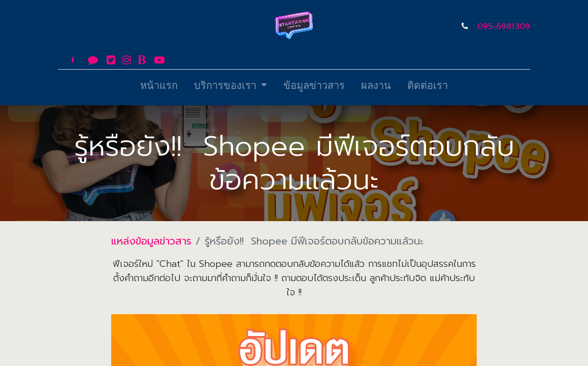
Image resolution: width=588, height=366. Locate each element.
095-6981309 (504, 26)
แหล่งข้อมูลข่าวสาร (151, 241)
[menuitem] (159, 87)
